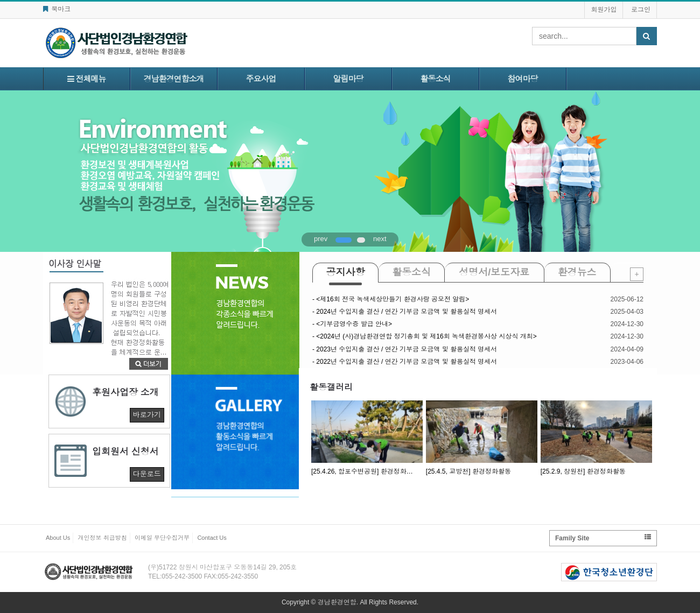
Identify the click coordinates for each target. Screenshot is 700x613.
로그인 (641, 10)
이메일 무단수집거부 (162, 538)
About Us (58, 538)
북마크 (57, 9)
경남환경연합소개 (174, 79)
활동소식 (436, 79)
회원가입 (604, 10)
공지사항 (346, 272)
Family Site (603, 538)
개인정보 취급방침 (103, 538)
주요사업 (261, 79)
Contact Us (212, 538)
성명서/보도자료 (494, 272)
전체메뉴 (86, 79)
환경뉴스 (577, 272)
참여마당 (523, 79)
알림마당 (348, 79)
